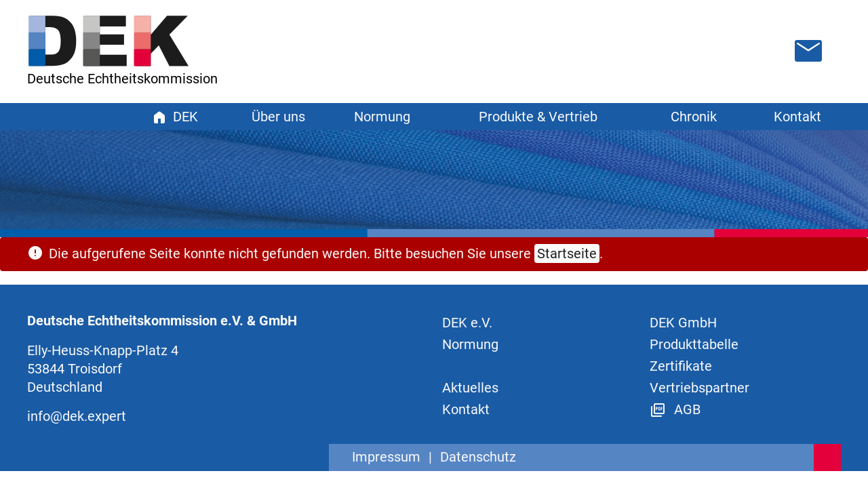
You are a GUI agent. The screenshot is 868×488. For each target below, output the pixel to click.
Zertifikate (681, 366)
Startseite (567, 253)
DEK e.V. (467, 323)
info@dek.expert (77, 416)
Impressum (386, 457)
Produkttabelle (694, 344)
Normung (470, 344)
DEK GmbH (683, 323)
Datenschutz (478, 457)
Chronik (694, 117)
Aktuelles (470, 388)
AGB (675, 409)
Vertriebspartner (699, 388)
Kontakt (797, 117)
